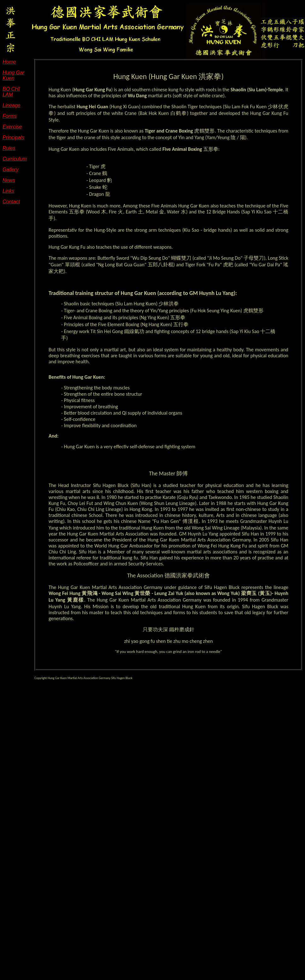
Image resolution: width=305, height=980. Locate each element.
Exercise (12, 127)
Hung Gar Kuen (13, 75)
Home (9, 62)
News (9, 180)
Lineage (12, 105)
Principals (13, 137)
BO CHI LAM (11, 92)
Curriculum (15, 159)
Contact (11, 202)
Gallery (11, 170)
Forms (10, 116)
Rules (9, 148)
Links (8, 191)
